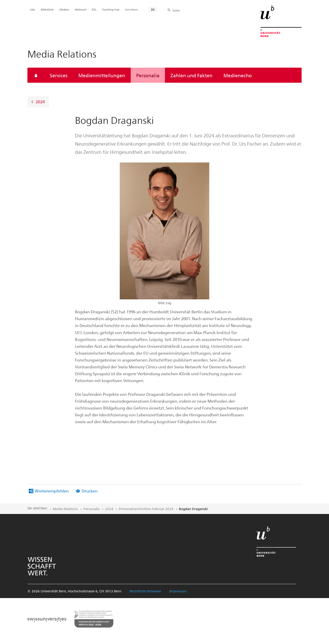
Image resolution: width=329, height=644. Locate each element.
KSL (94, 9)
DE (153, 9)
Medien (64, 9)
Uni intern (131, 9)
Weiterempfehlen (52, 491)
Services (59, 75)
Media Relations (65, 509)
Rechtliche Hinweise (145, 591)
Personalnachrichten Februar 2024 (146, 509)
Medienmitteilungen (102, 75)
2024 (40, 102)
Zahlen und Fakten (191, 75)
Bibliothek (47, 9)
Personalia (148, 75)
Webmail (80, 9)
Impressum (178, 591)
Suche (176, 10)
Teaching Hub (111, 9)
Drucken (90, 491)
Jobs (32, 9)
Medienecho (238, 75)
